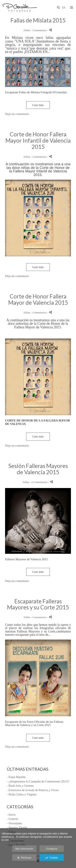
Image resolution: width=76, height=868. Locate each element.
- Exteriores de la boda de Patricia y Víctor (33, 790)
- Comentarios (39, 30)
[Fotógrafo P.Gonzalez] (20, 8)
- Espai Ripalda (16, 777)
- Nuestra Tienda (17, 828)
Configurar (52, 849)
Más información (24, 849)
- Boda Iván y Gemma (20, 786)
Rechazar (24, 858)
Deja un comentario (17, 114)
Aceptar (52, 858)
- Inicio (11, 815)
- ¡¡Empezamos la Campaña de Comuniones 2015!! (38, 781)
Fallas (27, 30)
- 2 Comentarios (39, 482)
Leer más (38, 105)
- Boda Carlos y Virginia (22, 794)
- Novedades (14, 823)
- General (12, 819)
